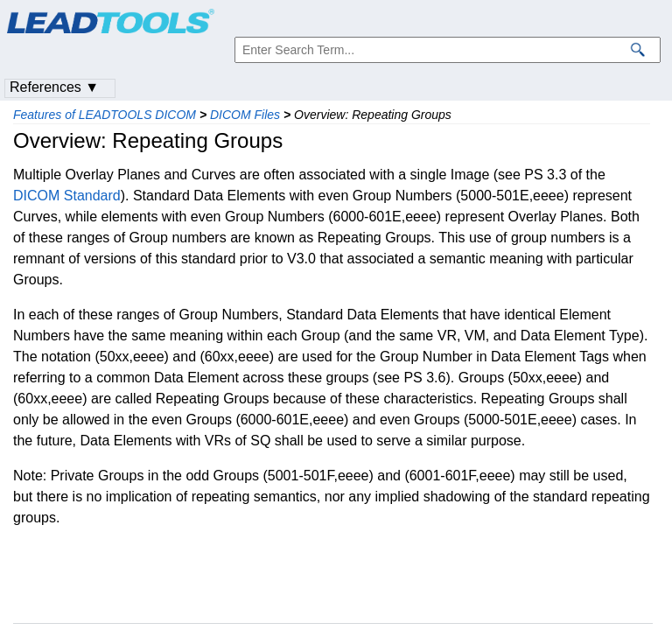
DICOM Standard (67, 196)
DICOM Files (245, 115)
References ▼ (54, 87)
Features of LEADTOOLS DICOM (105, 115)
